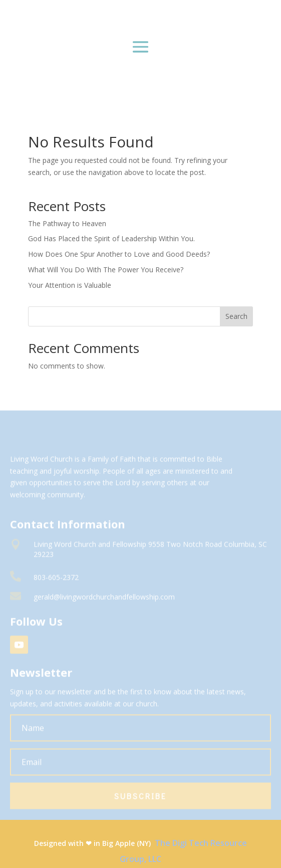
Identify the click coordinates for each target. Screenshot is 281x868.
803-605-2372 (56, 581)
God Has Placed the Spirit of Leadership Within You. (111, 238)
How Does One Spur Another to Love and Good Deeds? (119, 254)
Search (236, 316)
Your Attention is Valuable (70, 285)
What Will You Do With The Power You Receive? (106, 270)
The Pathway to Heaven (67, 223)
